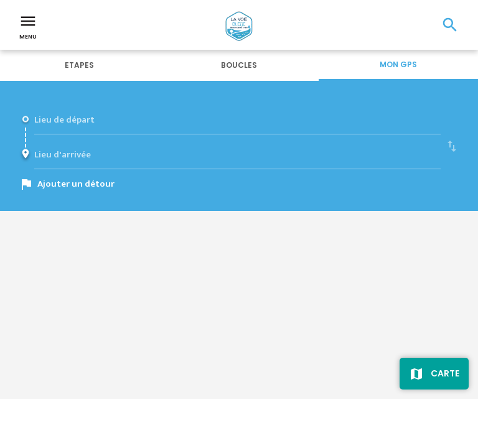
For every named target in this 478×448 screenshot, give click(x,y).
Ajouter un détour (76, 184)
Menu (28, 26)
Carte (445, 373)
